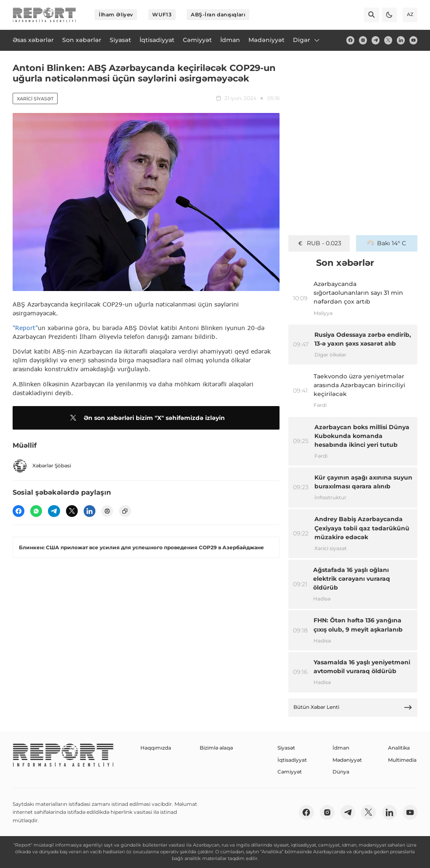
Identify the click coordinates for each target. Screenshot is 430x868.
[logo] (44, 15)
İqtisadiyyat (292, 760)
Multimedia (402, 760)
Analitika (399, 748)
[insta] (363, 40)
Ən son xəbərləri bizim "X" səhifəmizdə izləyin (146, 418)
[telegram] (376, 40)
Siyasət (286, 748)
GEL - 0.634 (319, 243)
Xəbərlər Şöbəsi (42, 466)
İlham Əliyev (116, 14)
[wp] (36, 511)
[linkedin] (401, 40)
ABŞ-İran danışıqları (218, 14)
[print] (107, 511)
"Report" (25, 328)
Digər (307, 40)
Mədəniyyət (347, 760)
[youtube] (413, 40)
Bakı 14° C (386, 243)
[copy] (125, 511)
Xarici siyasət (35, 99)
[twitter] (388, 40)
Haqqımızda (156, 748)
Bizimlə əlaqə (216, 748)
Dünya (341, 772)
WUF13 (162, 14)
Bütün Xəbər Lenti (353, 707)
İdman (341, 748)
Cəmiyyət (290, 772)
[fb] (350, 40)
